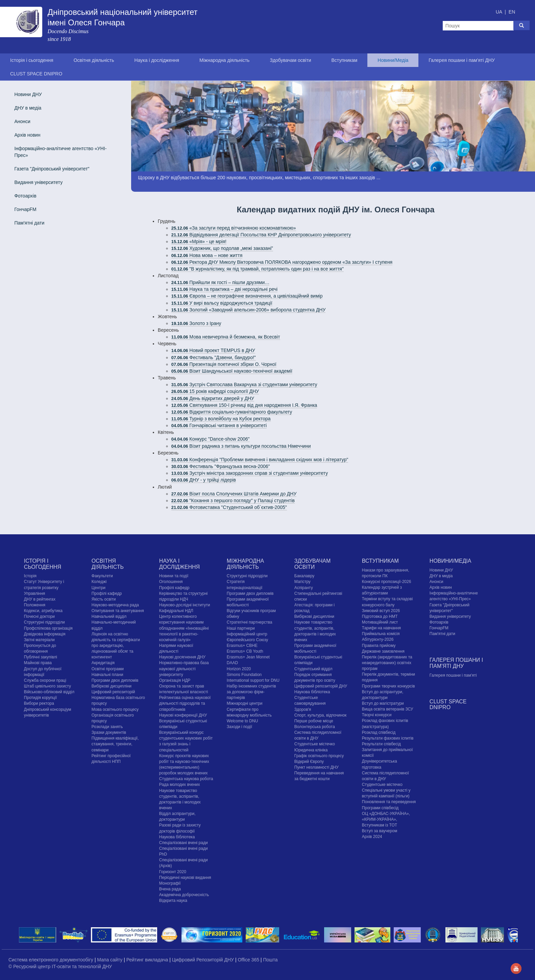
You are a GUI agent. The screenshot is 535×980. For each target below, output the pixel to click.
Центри (99, 588)
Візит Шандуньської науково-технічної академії (232, 371)
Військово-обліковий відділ (49, 692)
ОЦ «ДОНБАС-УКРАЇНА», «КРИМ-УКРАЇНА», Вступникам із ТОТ (386, 819)
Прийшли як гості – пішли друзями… (220, 282)
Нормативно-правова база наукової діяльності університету (184, 669)
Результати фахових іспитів (388, 738)
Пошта (270, 960)
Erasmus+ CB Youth (245, 651)
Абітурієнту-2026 (378, 639)
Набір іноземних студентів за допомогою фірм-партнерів (251, 692)
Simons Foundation (244, 675)
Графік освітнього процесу (319, 756)
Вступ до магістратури (383, 703)
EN (512, 12)
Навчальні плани (107, 675)
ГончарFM (25, 209)
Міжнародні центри (245, 703)
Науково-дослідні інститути (185, 605)
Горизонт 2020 (173, 872)
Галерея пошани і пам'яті (453, 675)
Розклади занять (107, 727)
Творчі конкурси (377, 715)
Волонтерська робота (315, 727)
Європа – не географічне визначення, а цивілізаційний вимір (247, 296)
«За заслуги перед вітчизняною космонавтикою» (234, 228)
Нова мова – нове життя (207, 255)
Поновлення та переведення (389, 802)
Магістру (302, 582)
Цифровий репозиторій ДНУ (321, 686)
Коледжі (99, 582)
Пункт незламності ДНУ (317, 767)
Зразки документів (109, 732)
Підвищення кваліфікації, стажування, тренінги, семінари (115, 744)
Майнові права (38, 663)
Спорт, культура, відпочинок (321, 715)
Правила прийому (379, 646)
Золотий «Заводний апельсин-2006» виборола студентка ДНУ (249, 310)
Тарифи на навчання (381, 628)
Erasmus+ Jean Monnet (248, 657)
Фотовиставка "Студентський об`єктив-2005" (229, 507)
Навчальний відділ (109, 616)
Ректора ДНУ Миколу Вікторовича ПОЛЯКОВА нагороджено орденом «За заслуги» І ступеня (282, 262)
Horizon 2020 (239, 669)
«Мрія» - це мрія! (199, 241)
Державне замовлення (383, 651)
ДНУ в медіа (28, 108)
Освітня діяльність (94, 60)
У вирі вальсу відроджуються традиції (222, 303)
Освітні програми (108, 669)
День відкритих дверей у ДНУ (213, 398)
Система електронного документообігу (52, 960)
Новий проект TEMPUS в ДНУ (213, 350)
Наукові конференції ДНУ (183, 715)
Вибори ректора (39, 703)
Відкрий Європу (309, 762)
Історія (30, 576)
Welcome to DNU (242, 721)
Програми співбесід (380, 808)
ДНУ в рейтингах (40, 599)
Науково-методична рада (115, 605)
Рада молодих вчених (180, 785)
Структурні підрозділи (44, 622)
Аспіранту (304, 588)
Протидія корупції (40, 698)
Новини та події (174, 576)
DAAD (232, 663)
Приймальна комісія (381, 634)
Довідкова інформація (45, 634)
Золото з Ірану (196, 323)
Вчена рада (170, 889)
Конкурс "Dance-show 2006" (211, 439)
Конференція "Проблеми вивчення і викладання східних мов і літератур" (260, 460)
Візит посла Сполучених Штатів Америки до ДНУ (234, 494)
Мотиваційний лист (380, 622)
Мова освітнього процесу (115, 709)
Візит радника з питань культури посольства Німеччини (241, 446)
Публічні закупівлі (41, 657)
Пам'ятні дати (29, 223)
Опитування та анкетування (118, 611)
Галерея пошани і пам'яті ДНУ (462, 60)
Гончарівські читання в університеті (219, 425)
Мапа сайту (110, 960)
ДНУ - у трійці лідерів (204, 480)
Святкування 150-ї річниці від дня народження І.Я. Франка (244, 405)
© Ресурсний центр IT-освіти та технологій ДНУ (60, 966)
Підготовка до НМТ (380, 616)
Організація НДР (175, 680)
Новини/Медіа (393, 60)
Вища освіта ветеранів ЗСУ (388, 709)
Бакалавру (304, 576)
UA (500, 12)
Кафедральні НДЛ (176, 611)
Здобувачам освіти (290, 60)
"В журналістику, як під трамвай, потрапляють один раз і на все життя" (258, 269)
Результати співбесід (381, 744)
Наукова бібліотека (177, 837)
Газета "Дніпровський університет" (52, 169)
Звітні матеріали (39, 640)
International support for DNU (253, 680)
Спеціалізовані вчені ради (184, 843)
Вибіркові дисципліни (112, 686)
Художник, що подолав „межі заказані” (222, 248)
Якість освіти (104, 599)
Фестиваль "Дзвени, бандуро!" (214, 357)
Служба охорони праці (45, 680)
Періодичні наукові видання (185, 878)
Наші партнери (241, 628)
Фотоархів (25, 196)
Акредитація (103, 663)
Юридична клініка (311, 750)
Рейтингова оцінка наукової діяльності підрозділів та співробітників (185, 703)
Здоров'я (303, 709)
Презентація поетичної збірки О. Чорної (224, 364)
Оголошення (171, 582)
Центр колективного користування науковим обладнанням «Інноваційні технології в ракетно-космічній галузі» (184, 628)
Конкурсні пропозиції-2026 (387, 582)
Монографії (170, 883)
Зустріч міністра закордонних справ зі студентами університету (250, 473)
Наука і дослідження (157, 60)
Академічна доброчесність (184, 895)
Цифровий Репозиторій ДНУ (204, 960)
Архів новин (27, 135)
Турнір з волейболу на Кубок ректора (221, 419)
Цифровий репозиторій (113, 692)
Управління (34, 593)
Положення (35, 605)
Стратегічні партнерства (250, 622)
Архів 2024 (372, 837)
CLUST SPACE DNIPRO (36, 74)
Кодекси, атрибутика (43, 611)
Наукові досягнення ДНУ (182, 657)
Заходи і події (239, 727)
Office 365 (249, 960)
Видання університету (38, 182)
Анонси (22, 121)
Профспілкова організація (48, 628)
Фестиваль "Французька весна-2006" (221, 466)
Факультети (102, 576)
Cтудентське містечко (315, 744)
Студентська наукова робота (186, 779)
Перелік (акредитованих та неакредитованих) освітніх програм (387, 663)
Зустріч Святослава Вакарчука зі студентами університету (244, 384)
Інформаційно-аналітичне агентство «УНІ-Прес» (60, 152)
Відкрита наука (173, 901)
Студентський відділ (313, 669)
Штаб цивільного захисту (47, 686)
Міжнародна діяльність (224, 60)
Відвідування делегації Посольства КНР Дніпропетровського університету (261, 235)
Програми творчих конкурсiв (388, 686)
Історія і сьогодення (32, 60)
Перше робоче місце (314, 721)
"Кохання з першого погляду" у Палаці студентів (233, 500)
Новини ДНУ (28, 94)
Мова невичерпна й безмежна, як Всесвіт (226, 337)
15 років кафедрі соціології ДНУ (215, 391)
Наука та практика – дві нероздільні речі (224, 289)
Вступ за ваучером (380, 831)
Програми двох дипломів (115, 680)
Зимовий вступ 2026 (381, 611)
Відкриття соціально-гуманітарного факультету (232, 412)
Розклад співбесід (379, 732)
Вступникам (344, 60)
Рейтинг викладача (148, 960)
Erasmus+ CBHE (242, 646)
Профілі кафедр (107, 593)
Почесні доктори (39, 616)
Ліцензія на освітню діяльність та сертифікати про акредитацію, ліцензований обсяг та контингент (116, 646)
